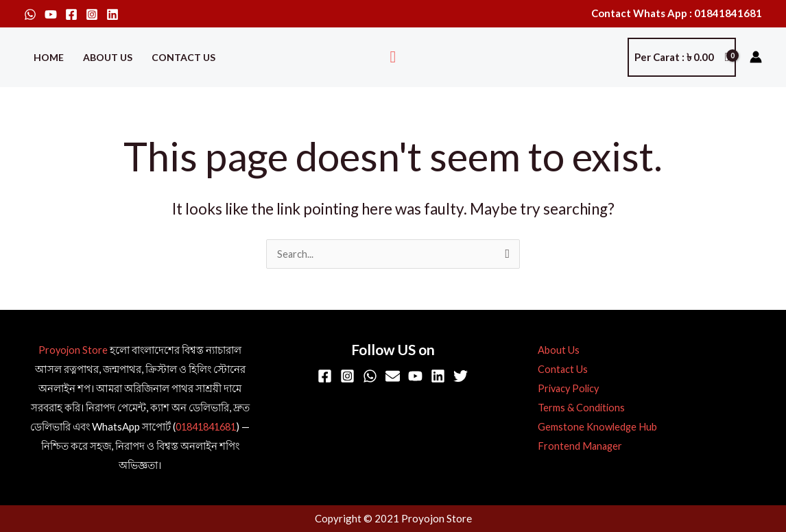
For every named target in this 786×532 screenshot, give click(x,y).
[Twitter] (461, 377)
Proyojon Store (73, 350)
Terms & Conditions (577, 408)
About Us (108, 57)
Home (49, 57)
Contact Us (183, 57)
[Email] (393, 377)
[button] (393, 57)
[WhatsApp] (30, 14)
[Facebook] (71, 14)
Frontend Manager (576, 446)
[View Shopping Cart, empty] (682, 57)
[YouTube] (51, 14)
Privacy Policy (566, 389)
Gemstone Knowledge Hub (593, 427)
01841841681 (211, 427)
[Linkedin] (112, 14)
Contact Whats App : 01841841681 (677, 13)
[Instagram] (92, 14)
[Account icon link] (756, 57)
